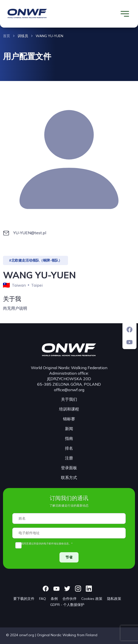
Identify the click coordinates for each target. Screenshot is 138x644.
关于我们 (69, 399)
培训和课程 (69, 409)
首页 (7, 36)
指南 (69, 438)
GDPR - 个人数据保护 (67, 605)
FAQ (43, 599)
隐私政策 (114, 599)
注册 (69, 458)
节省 (69, 557)
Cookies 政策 (92, 599)
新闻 (69, 429)
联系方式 (69, 477)
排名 (69, 448)
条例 (54, 599)
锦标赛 (69, 419)
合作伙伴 (70, 599)
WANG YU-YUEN (49, 36)
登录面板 (69, 468)
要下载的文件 (24, 599)
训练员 (23, 36)
